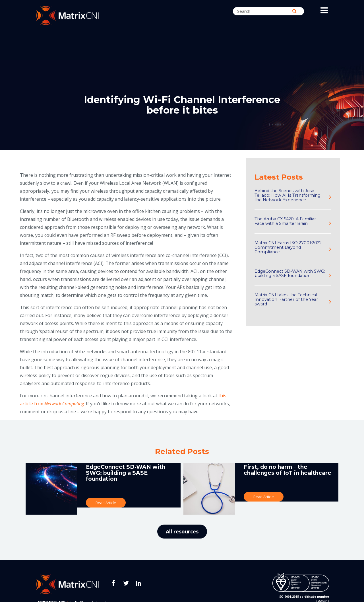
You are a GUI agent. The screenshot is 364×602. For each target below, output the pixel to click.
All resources (182, 531)
